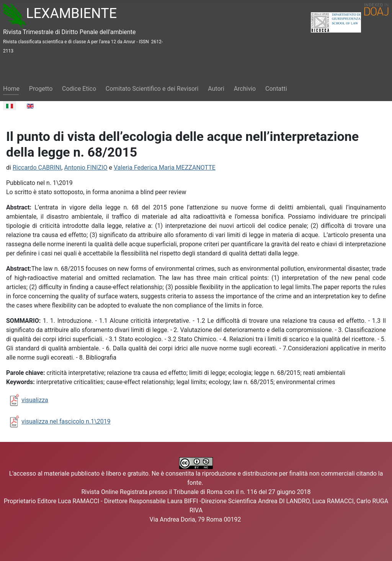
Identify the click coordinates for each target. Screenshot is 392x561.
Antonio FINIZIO (86, 168)
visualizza (35, 400)
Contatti (276, 89)
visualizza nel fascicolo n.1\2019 (66, 421)
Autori (216, 89)
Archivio (245, 89)
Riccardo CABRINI (37, 168)
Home (11, 89)
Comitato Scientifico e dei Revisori (152, 89)
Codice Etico (79, 89)
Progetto (41, 89)
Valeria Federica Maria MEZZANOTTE (165, 168)
